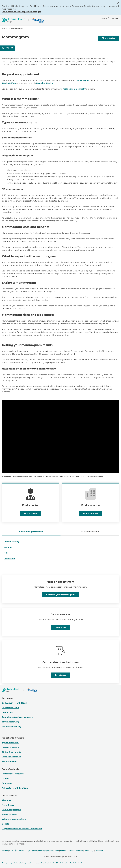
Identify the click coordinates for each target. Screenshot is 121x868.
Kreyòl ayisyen (44, 851)
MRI (6, 553)
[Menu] (115, 18)
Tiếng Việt (99, 851)
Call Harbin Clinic (11, 708)
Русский (71, 851)
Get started (61, 675)
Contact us (7, 712)
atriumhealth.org (10, 722)
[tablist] (60, 532)
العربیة (11, 851)
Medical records (10, 762)
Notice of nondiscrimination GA (46, 863)
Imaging (8, 547)
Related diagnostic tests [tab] (31, 532)
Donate (5, 824)
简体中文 (22, 851)
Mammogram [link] (17, 28)
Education (7, 783)
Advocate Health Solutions (15, 788)
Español (5, 851)
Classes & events (10, 747)
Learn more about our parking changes (21, 12)
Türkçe (87, 851)
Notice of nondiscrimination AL (71, 863)
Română (63, 851)
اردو (92, 851)
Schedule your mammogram (60, 595)
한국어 (57, 851)
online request (83, 80)
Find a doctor (109, 38)
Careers (6, 779)
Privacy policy (7, 863)
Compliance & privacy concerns (18, 717)
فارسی (28, 851)
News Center (8, 805)
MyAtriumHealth (44, 83)
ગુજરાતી (34, 851)
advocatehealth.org (12, 727)
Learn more (61, 627)
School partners (10, 814)
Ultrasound (9, 559)
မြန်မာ (16, 851)
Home (4, 28)
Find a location (91, 513)
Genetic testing (11, 542)
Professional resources (13, 774)
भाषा (52, 851)
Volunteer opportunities (14, 819)
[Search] (106, 18)
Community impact (12, 810)
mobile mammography (74, 89)
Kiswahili (79, 851)
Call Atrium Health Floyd (14, 703)
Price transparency (11, 757)
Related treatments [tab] (90, 532)
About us (6, 800)
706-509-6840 (9, 83)
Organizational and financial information (22, 829)
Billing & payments (11, 752)
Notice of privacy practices (24, 863)
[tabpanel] (60, 551)
